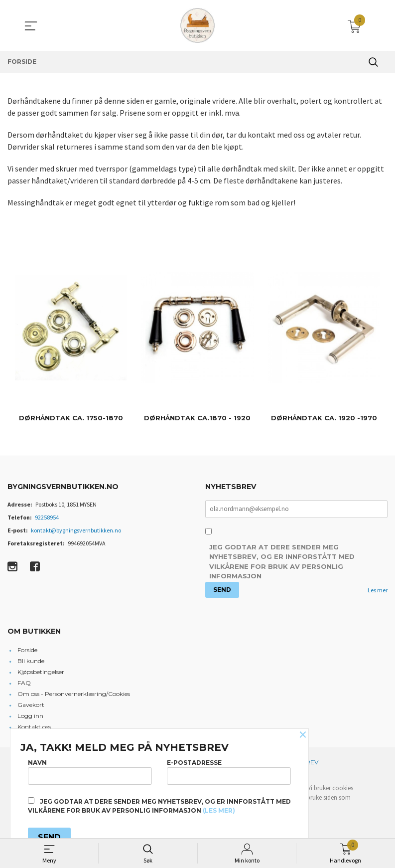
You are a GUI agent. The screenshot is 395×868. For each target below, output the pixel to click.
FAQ (24, 683)
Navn (90, 772)
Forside (27, 650)
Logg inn (30, 716)
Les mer (378, 590)
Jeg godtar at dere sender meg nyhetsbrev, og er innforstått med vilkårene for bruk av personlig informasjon (282, 562)
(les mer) (219, 810)
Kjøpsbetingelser (41, 672)
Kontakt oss (34, 727)
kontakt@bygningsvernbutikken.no (76, 530)
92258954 (47, 517)
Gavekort (31, 705)
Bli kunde (31, 661)
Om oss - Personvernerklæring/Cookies (74, 694)
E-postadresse (229, 772)
